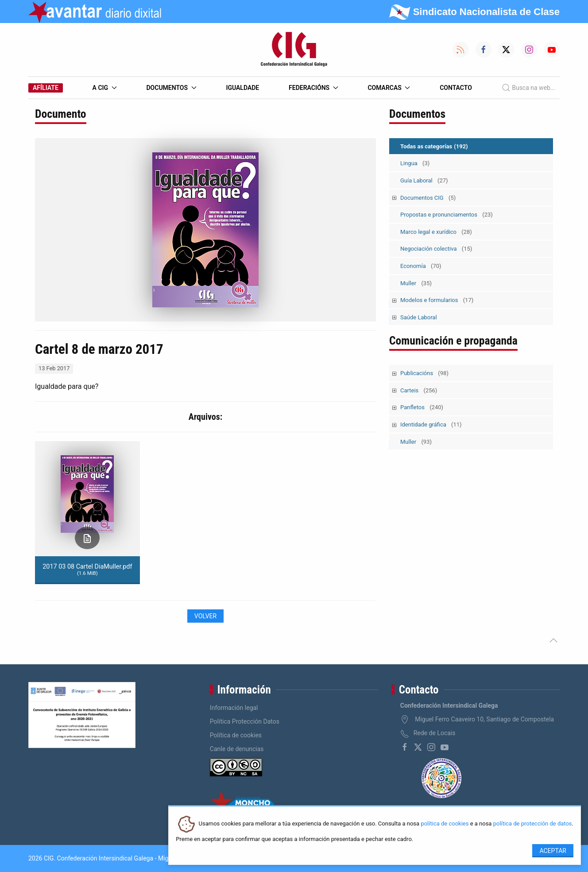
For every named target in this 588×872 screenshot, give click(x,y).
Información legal (234, 708)
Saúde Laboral (419, 317)
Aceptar (553, 851)
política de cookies (445, 824)
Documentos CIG (428, 198)
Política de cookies (236, 735)
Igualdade (242, 88)
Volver (205, 616)
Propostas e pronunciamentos (447, 215)
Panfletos (422, 407)
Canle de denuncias (237, 749)
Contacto (456, 88)
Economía (421, 266)
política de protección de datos (533, 824)
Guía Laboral (424, 180)
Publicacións (424, 373)
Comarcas (389, 88)
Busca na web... (528, 88)
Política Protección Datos (245, 721)
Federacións (313, 88)
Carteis (419, 390)
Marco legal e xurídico (436, 232)
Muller (416, 283)
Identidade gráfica (431, 424)
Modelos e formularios (437, 300)
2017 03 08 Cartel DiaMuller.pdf (87, 570)
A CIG (105, 88)
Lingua (415, 163)
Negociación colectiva (436, 249)
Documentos (171, 88)
